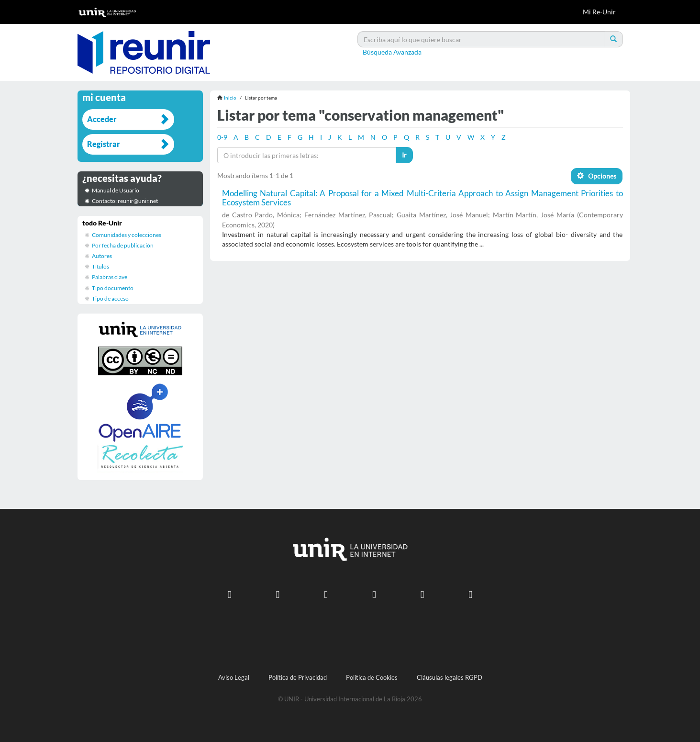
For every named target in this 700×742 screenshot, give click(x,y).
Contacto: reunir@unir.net (125, 201)
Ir (404, 155)
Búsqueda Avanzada (392, 52)
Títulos (100, 266)
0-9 (222, 137)
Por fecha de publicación (123, 245)
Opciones (597, 176)
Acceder (102, 119)
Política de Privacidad (298, 678)
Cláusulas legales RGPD (450, 678)
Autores (102, 256)
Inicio (230, 98)
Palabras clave (110, 277)
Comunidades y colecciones (127, 235)
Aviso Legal (234, 678)
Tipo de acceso (110, 298)
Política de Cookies (372, 678)
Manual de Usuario (116, 190)
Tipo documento (113, 288)
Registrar (104, 144)
